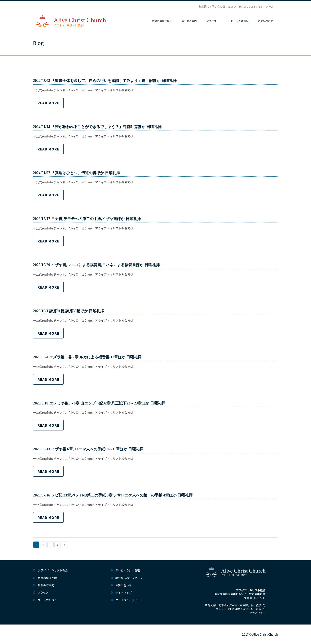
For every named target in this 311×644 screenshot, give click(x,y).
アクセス (211, 21)
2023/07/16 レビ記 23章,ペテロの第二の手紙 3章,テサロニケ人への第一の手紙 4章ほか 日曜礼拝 (113, 495)
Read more (48, 103)
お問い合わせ (266, 21)
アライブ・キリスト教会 (53, 570)
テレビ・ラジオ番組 (237, 21)
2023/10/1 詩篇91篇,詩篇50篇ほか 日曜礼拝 (69, 311)
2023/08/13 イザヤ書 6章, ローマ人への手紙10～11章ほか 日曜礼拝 (88, 449)
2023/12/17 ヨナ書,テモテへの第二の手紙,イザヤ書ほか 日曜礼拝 (87, 219)
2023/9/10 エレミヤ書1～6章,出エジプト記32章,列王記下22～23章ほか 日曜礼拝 (99, 403)
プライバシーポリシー (129, 600)
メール (270, 6)
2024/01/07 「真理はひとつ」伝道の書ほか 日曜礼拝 (77, 173)
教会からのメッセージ (129, 578)
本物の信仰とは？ (162, 21)
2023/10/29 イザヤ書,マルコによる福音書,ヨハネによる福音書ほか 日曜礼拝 (96, 265)
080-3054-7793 (253, 6)
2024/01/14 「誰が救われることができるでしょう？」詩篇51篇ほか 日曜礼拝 (97, 127)
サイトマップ (124, 593)
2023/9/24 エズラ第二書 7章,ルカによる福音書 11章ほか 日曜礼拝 (87, 357)
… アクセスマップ (254, 613)
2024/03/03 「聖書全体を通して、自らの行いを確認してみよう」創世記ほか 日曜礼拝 (105, 81)
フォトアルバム (47, 600)
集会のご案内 (189, 21)
